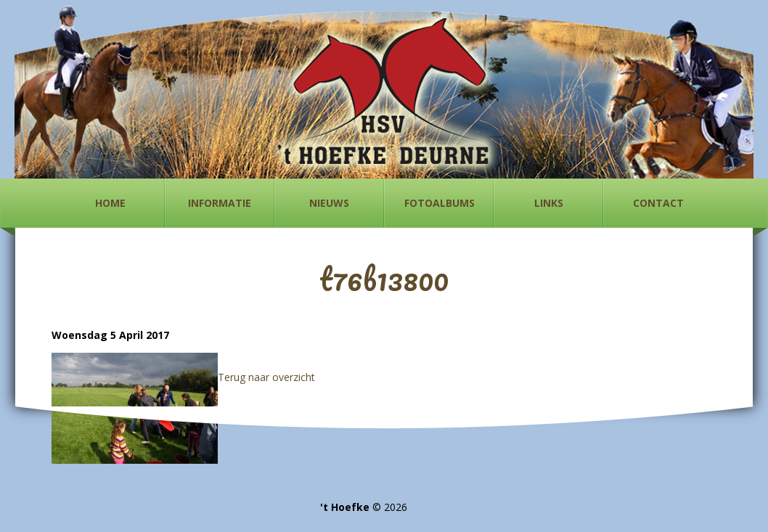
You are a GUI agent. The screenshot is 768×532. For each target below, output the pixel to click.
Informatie (220, 203)
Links (549, 203)
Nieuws (329, 203)
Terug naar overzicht (266, 377)
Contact (658, 203)
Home (110, 203)
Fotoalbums (440, 203)
